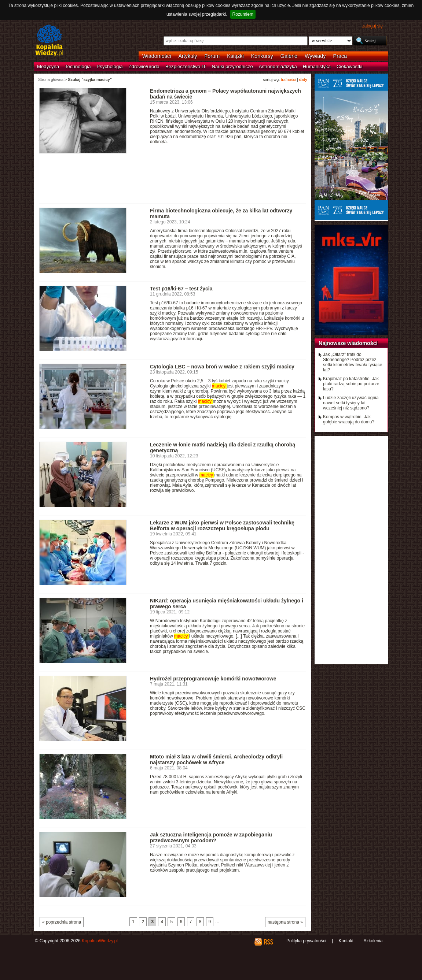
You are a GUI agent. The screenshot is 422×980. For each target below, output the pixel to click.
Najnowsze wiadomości (348, 343)
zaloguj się (373, 26)
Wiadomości (157, 56)
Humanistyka (317, 66)
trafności (288, 79)
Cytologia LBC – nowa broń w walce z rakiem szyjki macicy (222, 367)
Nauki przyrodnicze (232, 66)
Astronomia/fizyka (278, 66)
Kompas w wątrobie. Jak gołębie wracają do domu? (349, 419)
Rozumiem (243, 14)
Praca (340, 56)
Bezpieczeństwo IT (186, 66)
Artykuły (188, 56)
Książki (235, 56)
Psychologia (110, 66)
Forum (212, 56)
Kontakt (346, 941)
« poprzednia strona (62, 922)
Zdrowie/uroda (144, 66)
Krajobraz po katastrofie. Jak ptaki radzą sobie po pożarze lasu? (351, 384)
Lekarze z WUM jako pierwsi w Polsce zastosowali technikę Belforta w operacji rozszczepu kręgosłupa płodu (222, 526)
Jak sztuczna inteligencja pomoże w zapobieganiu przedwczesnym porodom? (211, 838)
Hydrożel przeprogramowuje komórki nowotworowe (213, 679)
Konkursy (262, 56)
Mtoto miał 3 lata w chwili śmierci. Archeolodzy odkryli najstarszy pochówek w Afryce (216, 760)
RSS (268, 942)
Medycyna (48, 66)
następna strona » (285, 922)
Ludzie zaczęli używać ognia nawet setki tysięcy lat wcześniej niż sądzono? (351, 403)
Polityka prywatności (306, 941)
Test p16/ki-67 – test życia (181, 289)
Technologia (78, 66)
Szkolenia (373, 941)
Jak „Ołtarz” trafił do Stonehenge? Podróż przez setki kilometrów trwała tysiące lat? (353, 362)
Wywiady (315, 56)
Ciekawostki (349, 66)
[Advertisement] (173, 182)
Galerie (289, 56)
